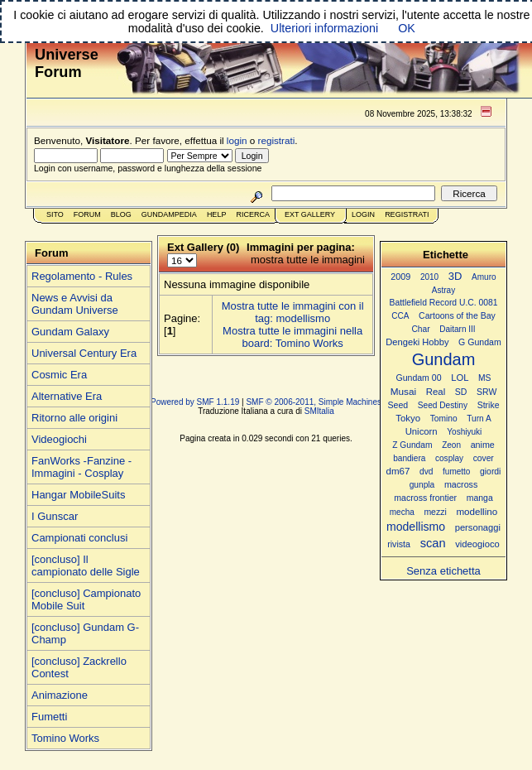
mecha (402, 512)
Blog (121, 214)
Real (436, 392)
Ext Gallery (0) (203, 247)
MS (484, 378)
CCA (400, 316)
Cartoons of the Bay (457, 316)
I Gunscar (55, 516)
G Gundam (480, 342)
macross (461, 484)
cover (484, 458)
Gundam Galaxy (70, 332)
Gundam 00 (419, 378)
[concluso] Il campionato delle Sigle (86, 565)
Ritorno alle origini (74, 418)
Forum (87, 214)
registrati (277, 140)
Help (217, 214)
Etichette (446, 255)
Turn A (479, 419)
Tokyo (408, 418)
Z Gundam (412, 445)
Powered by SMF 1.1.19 (195, 402)
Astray (443, 290)
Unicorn (422, 431)
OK (407, 28)
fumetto (456, 472)
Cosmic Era (59, 375)
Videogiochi (59, 439)
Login (363, 214)
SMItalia (319, 411)
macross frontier (425, 498)
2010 (429, 277)
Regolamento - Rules (82, 276)
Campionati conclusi (79, 538)
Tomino (444, 419)
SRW (486, 392)
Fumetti (49, 717)
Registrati (407, 214)
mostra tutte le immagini (308, 260)
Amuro (484, 277)
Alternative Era (67, 396)
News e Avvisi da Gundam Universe (75, 304)
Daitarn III (457, 329)
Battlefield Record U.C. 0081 (444, 303)
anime (483, 445)
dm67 (398, 471)
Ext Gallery (310, 214)
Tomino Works (65, 738)
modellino (477, 511)
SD (461, 392)
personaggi (478, 527)
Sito (55, 214)
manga (480, 498)
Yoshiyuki (464, 432)
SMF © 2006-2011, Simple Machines (314, 402)
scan (433, 543)
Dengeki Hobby (417, 342)
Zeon (451, 445)
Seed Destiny (443, 405)
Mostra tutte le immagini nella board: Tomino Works (292, 337)
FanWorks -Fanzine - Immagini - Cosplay (81, 467)
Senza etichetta (443, 571)
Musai (403, 391)
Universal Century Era (84, 353)
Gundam (444, 359)
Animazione (60, 695)
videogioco (477, 544)
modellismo (416, 527)
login (237, 140)
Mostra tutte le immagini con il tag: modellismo (293, 312)
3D (455, 276)
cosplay (449, 458)
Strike (489, 405)
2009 (400, 277)
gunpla (422, 485)
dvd (426, 472)
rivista (399, 544)
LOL (460, 378)
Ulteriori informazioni (324, 28)
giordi (490, 472)
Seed (398, 405)
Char (420, 329)
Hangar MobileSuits (78, 495)
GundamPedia (169, 214)
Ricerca (253, 214)
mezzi (435, 512)
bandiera (409, 458)
